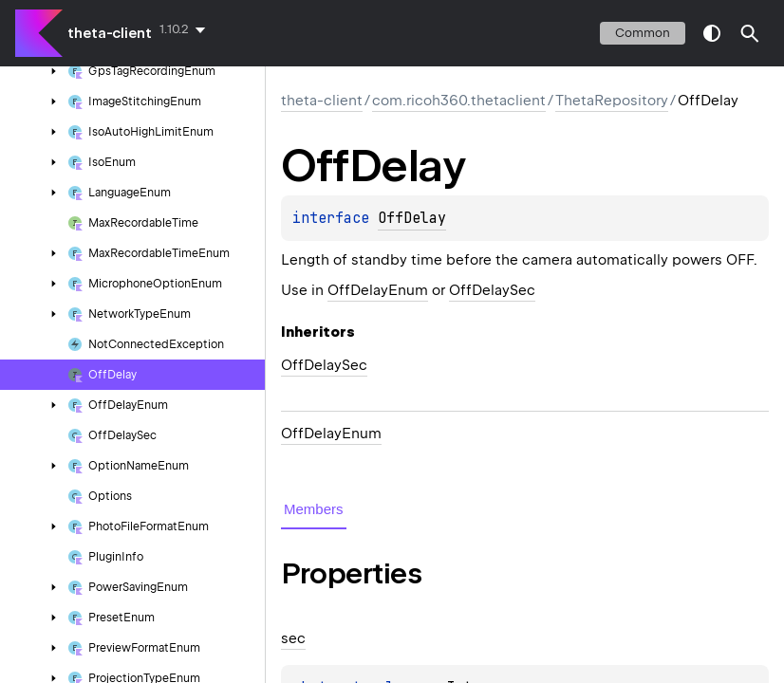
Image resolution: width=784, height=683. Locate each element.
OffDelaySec (492, 290)
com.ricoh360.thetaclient (459, 101)
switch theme (712, 33)
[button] (750, 33)
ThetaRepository (612, 101)
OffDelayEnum (378, 290)
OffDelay (412, 218)
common (643, 33)
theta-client (110, 33)
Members (314, 509)
